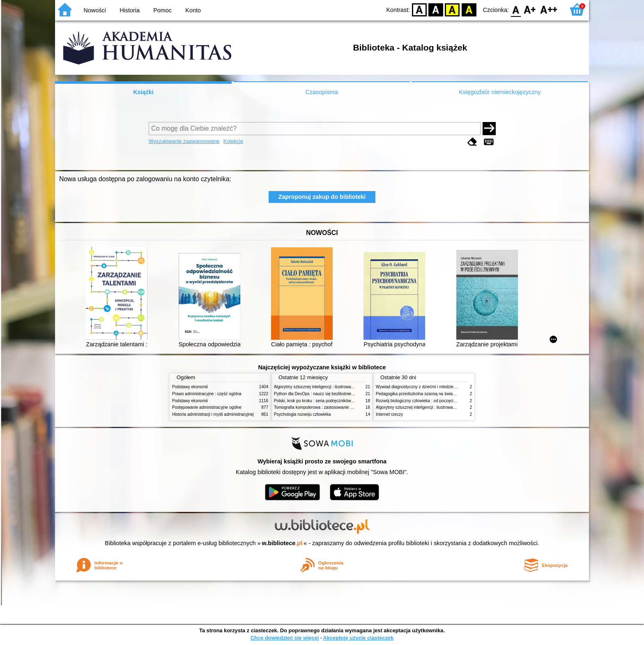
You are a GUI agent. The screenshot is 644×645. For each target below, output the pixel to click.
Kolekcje (233, 141)
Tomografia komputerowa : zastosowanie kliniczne (320, 407)
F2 (549, 9)
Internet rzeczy (389, 414)
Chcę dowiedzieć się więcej (285, 638)
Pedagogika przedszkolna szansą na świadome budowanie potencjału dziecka (448, 394)
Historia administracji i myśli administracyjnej (213, 414)
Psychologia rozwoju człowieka (302, 414)
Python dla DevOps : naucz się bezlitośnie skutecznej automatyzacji (336, 394)
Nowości (95, 10)
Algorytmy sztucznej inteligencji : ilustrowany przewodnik (326, 387)
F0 (516, 9)
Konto (193, 10)
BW (436, 9)
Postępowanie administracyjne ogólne (207, 407)
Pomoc (162, 10)
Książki (143, 92)
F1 (530, 9)
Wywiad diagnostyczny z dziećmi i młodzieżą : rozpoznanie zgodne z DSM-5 (446, 387)
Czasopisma (321, 92)
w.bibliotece (282, 543)
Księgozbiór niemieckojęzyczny (500, 92)
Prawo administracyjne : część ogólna (207, 394)
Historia (130, 10)
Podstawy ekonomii (190, 387)
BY (469, 9)
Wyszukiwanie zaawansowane (184, 141)
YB (452, 9)
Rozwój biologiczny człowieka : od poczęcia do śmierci (426, 401)
